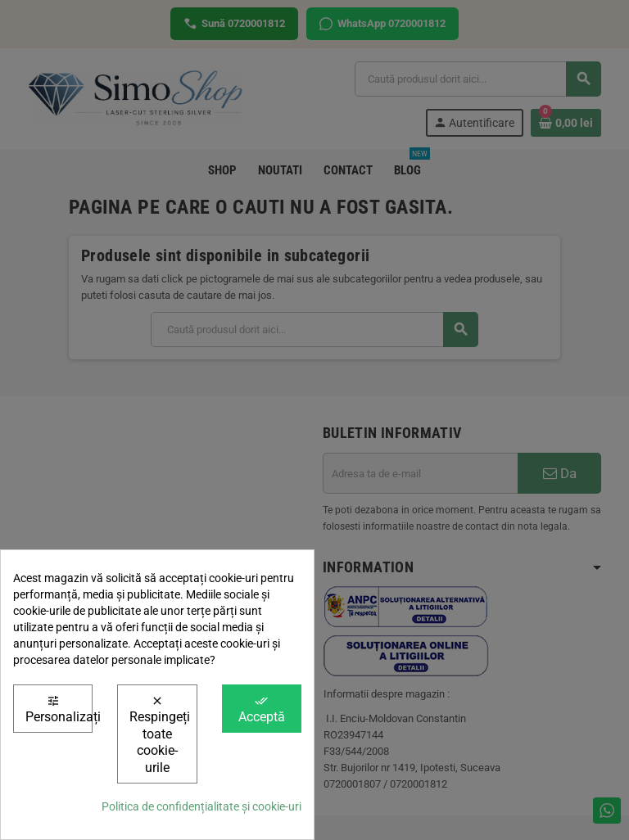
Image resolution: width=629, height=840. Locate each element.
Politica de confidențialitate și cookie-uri (201, 806)
